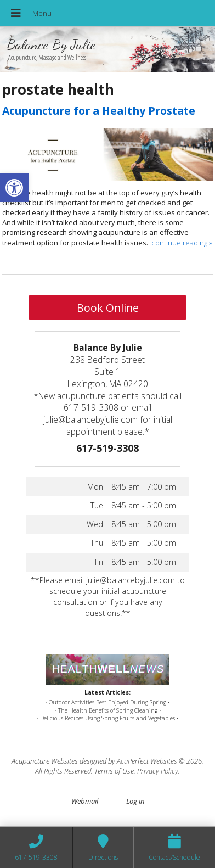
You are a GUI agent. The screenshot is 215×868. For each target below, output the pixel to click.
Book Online (108, 308)
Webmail (85, 801)
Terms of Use (114, 771)
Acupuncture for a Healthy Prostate (99, 111)
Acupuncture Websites (45, 761)
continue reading (182, 243)
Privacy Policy (158, 771)
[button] (14, 188)
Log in (135, 801)
